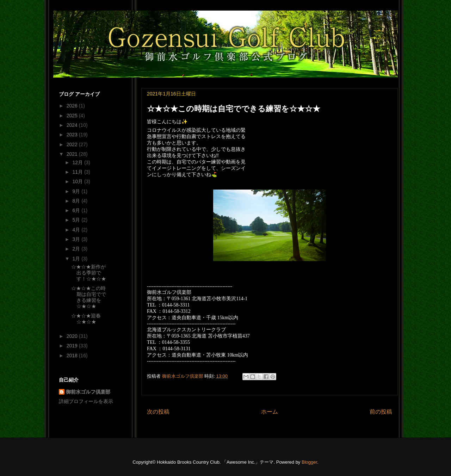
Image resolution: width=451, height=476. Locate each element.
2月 (77, 249)
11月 (78, 172)
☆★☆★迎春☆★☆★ (86, 319)
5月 (77, 220)
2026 (73, 106)
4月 (77, 230)
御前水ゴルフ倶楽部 (88, 392)
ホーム (270, 412)
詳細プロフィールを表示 (86, 401)
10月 (78, 181)
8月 (77, 201)
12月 (78, 162)
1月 (77, 259)
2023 (73, 135)
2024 (73, 125)
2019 (73, 346)
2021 (73, 154)
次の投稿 (158, 412)
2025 (73, 116)
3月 (77, 239)
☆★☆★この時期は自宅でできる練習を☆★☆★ (89, 297)
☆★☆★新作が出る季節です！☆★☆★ (89, 273)
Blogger (309, 462)
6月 (77, 210)
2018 (73, 356)
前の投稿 (381, 412)
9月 (77, 191)
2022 (73, 144)
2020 (73, 336)
